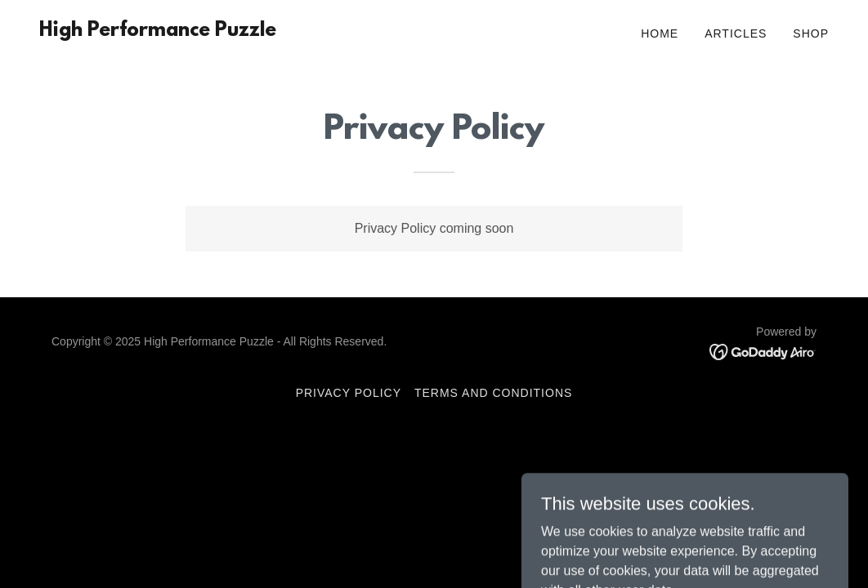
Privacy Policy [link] (349, 393)
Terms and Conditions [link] (493, 393)
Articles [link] (736, 33)
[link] (158, 31)
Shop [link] (811, 33)
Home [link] (660, 33)
